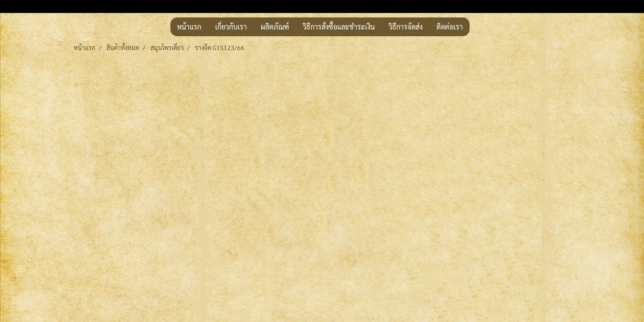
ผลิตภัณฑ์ (275, 27)
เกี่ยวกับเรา (231, 27)
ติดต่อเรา (450, 27)
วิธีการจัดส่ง (406, 27)
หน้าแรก (189, 27)
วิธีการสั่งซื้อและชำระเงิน (339, 27)
